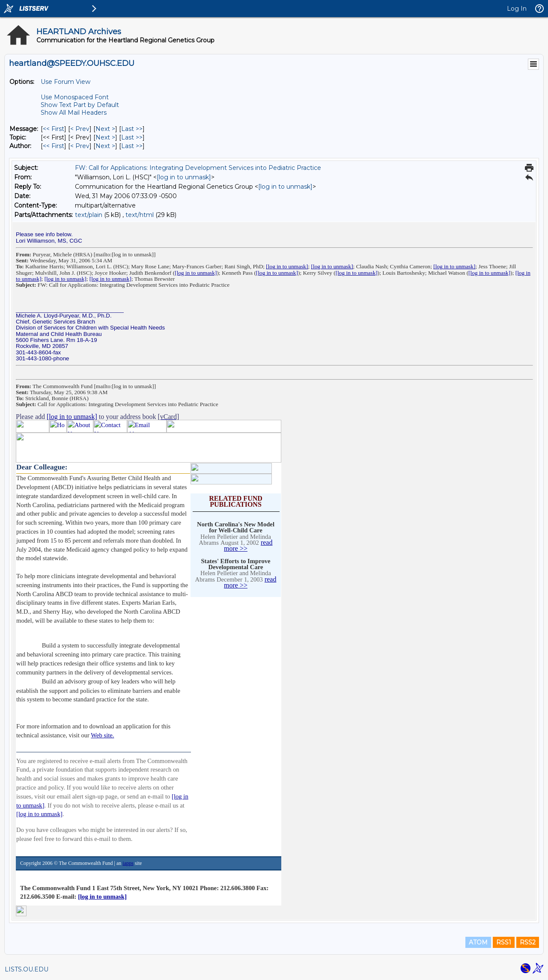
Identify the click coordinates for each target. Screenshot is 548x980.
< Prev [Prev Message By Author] (80, 146)
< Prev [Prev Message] (80, 129)
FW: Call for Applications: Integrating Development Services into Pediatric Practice (198, 168)
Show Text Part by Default (80, 105)
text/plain (89, 215)
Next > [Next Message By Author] (105, 146)
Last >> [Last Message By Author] (132, 146)
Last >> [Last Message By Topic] (132, 137)
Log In (517, 9)
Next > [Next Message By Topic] (105, 137)
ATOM (478, 942)
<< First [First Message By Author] (54, 146)
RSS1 (504, 942)
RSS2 (528, 942)
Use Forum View (66, 82)
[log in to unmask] (184, 177)
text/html (140, 215)
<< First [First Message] (54, 129)
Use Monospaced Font (75, 97)
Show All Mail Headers (74, 113)
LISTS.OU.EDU (27, 969)
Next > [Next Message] (105, 129)
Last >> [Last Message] (132, 129)
